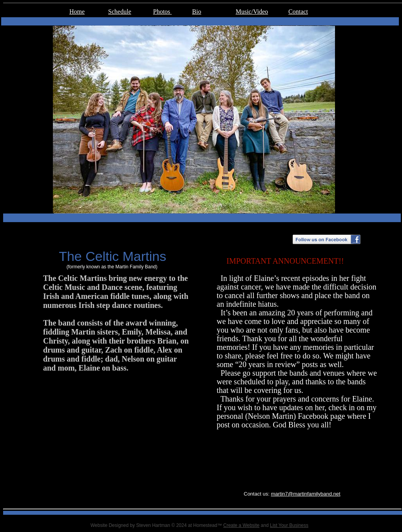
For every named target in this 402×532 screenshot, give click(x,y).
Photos (163, 12)
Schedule (120, 12)
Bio (196, 12)
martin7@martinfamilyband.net (305, 494)
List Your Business (289, 525)
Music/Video (252, 12)
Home (77, 12)
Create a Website (242, 525)
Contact (298, 12)
